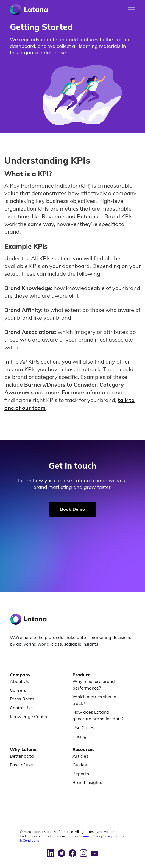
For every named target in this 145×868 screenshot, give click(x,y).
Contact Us (21, 708)
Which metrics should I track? (96, 700)
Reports (81, 774)
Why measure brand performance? (94, 685)
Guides (80, 765)
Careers (18, 690)
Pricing (80, 736)
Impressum (80, 836)
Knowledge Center (29, 716)
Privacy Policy (102, 836)
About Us (19, 681)
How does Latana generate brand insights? (98, 715)
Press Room (22, 699)
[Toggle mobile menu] (132, 10)
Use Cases (83, 727)
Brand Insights (87, 782)
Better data (22, 756)
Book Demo (73, 509)
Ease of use (21, 765)
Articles (80, 756)
